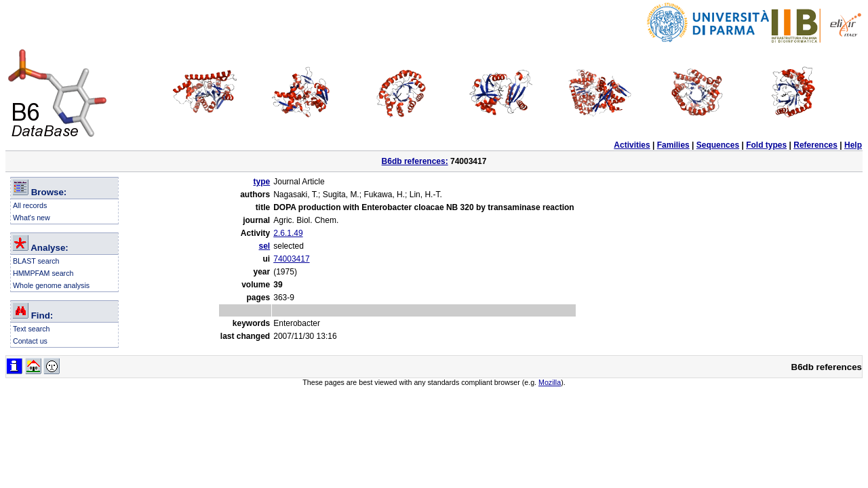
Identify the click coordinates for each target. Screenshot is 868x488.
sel (265, 246)
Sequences (718, 145)
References (815, 145)
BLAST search (36, 261)
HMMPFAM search (43, 273)
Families (673, 145)
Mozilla (550, 382)
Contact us (30, 341)
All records (30, 205)
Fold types (766, 145)
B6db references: (415, 161)
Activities (632, 145)
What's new (32, 218)
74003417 (291, 259)
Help (853, 145)
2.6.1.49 (288, 233)
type (262, 182)
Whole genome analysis (51, 285)
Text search (32, 329)
